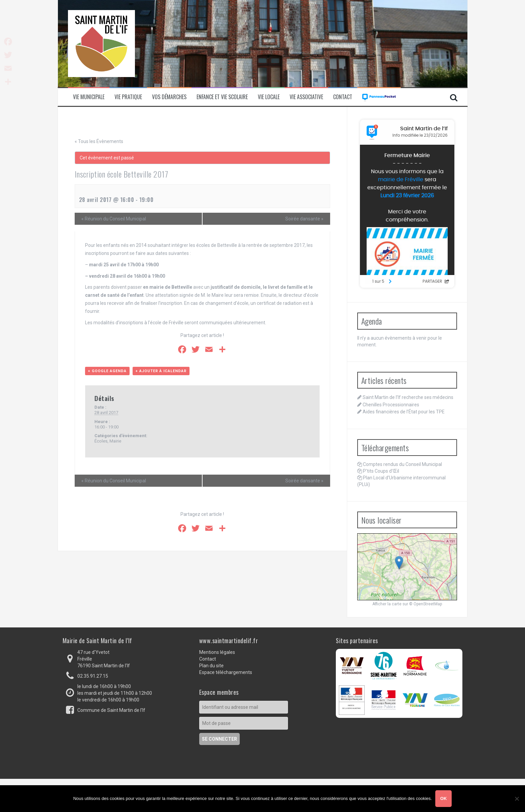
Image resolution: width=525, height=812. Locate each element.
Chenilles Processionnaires (391, 405)
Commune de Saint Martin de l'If (111, 710)
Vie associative (306, 97)
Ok (444, 798)
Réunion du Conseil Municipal (114, 219)
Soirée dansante (304, 219)
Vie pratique (128, 97)
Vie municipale (89, 97)
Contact (343, 97)
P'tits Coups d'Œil (381, 471)
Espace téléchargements (226, 672)
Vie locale (269, 97)
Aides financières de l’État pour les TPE (404, 412)
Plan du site (211, 666)
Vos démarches (169, 97)
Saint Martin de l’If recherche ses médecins (408, 397)
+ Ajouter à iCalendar (161, 371)
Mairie (115, 441)
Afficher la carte (387, 604)
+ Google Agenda (107, 371)
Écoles (101, 441)
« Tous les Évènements (99, 141)
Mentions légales (217, 652)
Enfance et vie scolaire (222, 97)
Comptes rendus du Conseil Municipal (402, 464)
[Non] (517, 799)
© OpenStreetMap (426, 604)
